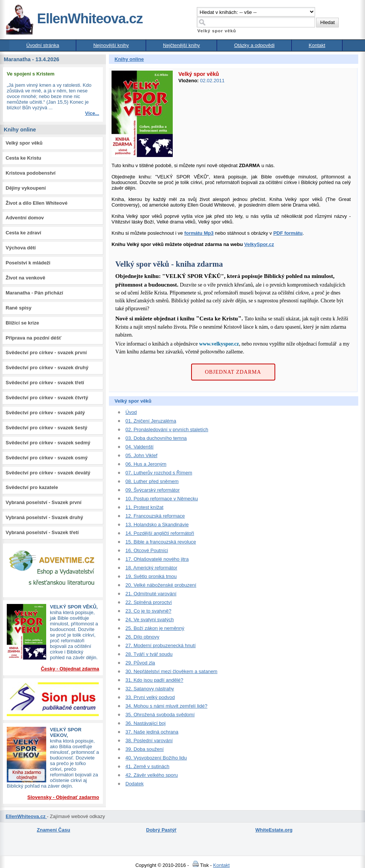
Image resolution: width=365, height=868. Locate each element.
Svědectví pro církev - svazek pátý (45, 413)
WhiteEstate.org (274, 830)
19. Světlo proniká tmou (151, 576)
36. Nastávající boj (146, 723)
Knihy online (129, 59)
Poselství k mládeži (28, 263)
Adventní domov (25, 218)
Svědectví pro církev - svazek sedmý (48, 443)
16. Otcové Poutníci (147, 550)
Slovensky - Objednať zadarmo (63, 797)
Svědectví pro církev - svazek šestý (47, 428)
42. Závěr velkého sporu (152, 775)
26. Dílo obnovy (142, 637)
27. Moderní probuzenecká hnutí (161, 645)
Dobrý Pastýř (161, 830)
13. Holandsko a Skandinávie (157, 525)
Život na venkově (25, 278)
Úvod (131, 412)
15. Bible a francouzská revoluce (161, 542)
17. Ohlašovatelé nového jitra (157, 559)
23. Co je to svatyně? (148, 611)
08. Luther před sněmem (152, 481)
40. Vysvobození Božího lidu (156, 758)
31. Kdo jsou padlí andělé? (154, 680)
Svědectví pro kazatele (32, 487)
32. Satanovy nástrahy (150, 689)
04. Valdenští (140, 447)
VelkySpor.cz (259, 244)
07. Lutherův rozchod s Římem (159, 473)
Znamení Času (54, 830)
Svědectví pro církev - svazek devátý (48, 473)
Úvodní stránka (43, 45)
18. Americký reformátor (151, 568)
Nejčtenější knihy (181, 45)
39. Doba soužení (145, 749)
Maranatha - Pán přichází (34, 293)
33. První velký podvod (150, 697)
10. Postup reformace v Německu (162, 499)
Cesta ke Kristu (23, 158)
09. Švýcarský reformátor (153, 490)
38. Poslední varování (149, 740)
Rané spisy (19, 308)
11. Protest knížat (144, 507)
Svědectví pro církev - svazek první (46, 352)
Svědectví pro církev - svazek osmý (47, 458)
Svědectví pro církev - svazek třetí (45, 383)
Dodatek (134, 784)
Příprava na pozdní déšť (34, 338)
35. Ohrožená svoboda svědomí (160, 715)
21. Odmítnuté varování (151, 594)
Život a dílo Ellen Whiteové (37, 203)
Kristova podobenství (31, 173)
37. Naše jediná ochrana (152, 732)
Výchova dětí (21, 248)
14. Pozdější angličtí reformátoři (160, 533)
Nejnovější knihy (111, 45)
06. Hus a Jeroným (146, 464)
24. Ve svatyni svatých (150, 620)
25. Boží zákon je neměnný (155, 628)
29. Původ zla (140, 663)
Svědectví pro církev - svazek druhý (47, 368)
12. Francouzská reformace (155, 516)
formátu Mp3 (199, 233)
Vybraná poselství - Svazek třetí (42, 532)
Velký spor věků (24, 143)
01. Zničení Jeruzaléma (151, 421)
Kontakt (317, 45)
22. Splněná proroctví (149, 602)
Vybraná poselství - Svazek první (44, 502)
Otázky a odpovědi (254, 45)
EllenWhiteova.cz (74, 19)
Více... (92, 113)
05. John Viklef (141, 455)
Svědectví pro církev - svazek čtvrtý (47, 398)
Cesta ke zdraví (23, 233)
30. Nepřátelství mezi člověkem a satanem (171, 671)
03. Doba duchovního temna (156, 438)
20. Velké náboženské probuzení (161, 585)
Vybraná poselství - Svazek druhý (44, 517)
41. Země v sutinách (147, 766)
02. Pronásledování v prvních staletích (167, 429)
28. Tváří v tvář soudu (149, 654)
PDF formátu (288, 233)
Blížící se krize (22, 323)
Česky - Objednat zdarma (70, 669)
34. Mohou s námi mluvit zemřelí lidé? (166, 706)
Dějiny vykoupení (26, 188)
